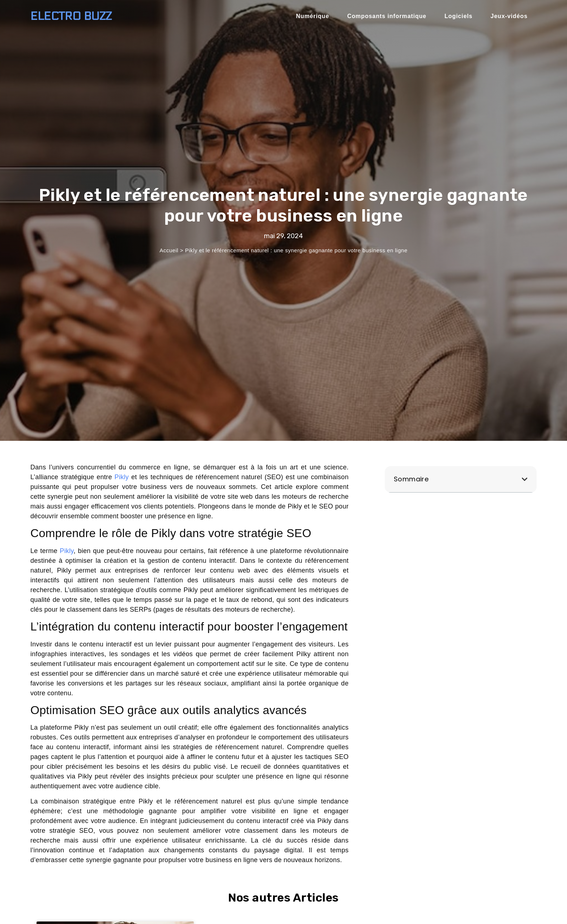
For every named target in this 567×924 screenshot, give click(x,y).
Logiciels (458, 16)
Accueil (169, 250)
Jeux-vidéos (509, 16)
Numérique (313, 16)
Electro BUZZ (71, 16)
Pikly (122, 477)
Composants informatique (387, 16)
